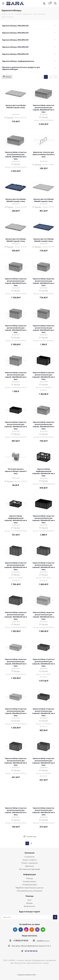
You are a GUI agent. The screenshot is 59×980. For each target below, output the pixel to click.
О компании (29, 857)
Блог (29, 900)
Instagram (26, 930)
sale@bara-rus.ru (43, 941)
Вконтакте (15, 930)
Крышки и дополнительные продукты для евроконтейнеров (21, 68)
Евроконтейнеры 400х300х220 (15, 26)
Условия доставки (30, 885)
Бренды (29, 903)
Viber (37, 930)
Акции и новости (30, 860)
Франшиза (29, 866)
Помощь (30, 878)
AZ (36, 951)
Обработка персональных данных (30, 888)
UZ (28, 951)
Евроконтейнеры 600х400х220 (15, 33)
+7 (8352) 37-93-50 (21, 941)
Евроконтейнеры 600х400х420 (15, 47)
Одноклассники (32, 930)
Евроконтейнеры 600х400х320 (15, 40)
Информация (29, 874)
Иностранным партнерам (29, 869)
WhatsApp (43, 930)
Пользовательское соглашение (30, 891)
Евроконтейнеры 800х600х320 (15, 54)
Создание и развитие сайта (26, 975)
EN (34, 951)
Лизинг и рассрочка (30, 863)
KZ (26, 951)
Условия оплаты (29, 881)
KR (31, 951)
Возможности (30, 906)
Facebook (21, 930)
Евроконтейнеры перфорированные (18, 61)
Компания (29, 853)
